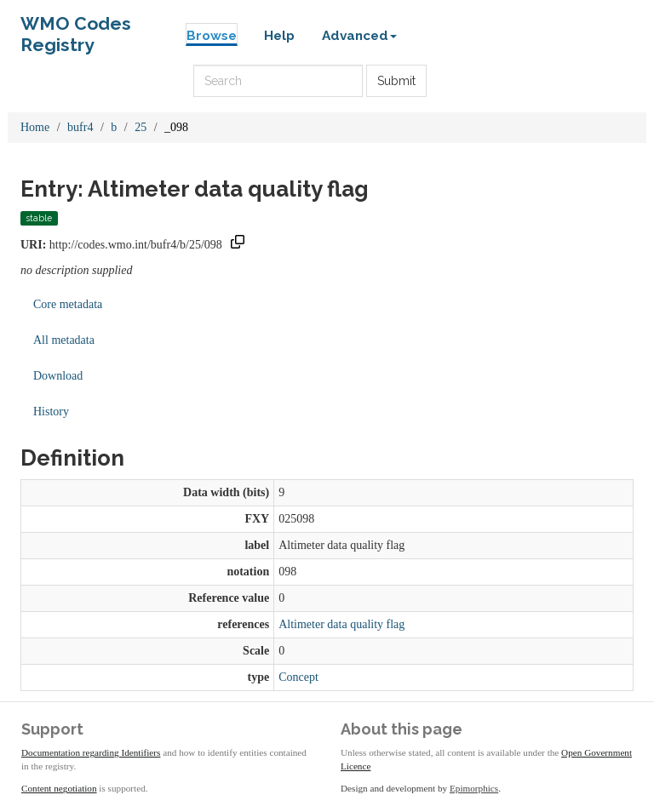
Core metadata (68, 304)
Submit (396, 81)
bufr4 (80, 127)
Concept (298, 677)
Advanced (359, 36)
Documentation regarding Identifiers (91, 752)
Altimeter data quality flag (341, 624)
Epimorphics (474, 788)
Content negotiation (59, 788)
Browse (212, 36)
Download (58, 376)
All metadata (64, 340)
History (51, 412)
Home (35, 127)
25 (141, 127)
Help (279, 36)
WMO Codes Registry (76, 28)
